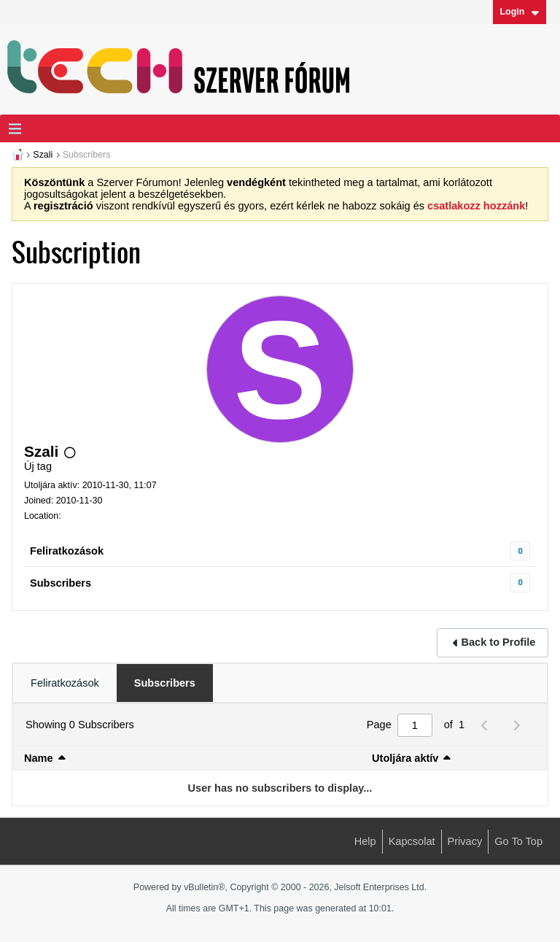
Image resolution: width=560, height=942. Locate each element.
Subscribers (61, 583)
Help (365, 841)
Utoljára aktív (405, 758)
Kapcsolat (412, 841)
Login (519, 12)
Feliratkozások (67, 551)
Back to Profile (499, 642)
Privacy (465, 841)
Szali (43, 155)
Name (39, 758)
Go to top (518, 841)
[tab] (65, 683)
